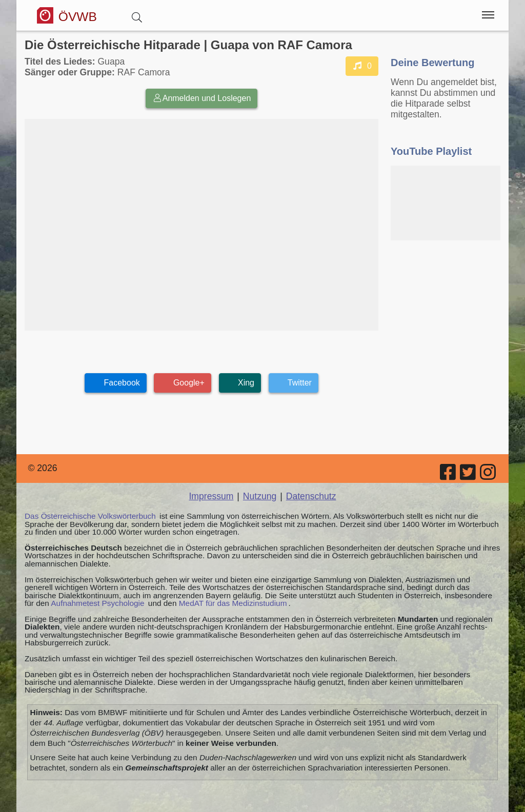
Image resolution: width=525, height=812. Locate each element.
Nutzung (260, 496)
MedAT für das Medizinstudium (233, 603)
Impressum (211, 496)
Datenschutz (311, 496)
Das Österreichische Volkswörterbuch (90, 516)
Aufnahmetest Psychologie (97, 603)
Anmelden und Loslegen (202, 98)
